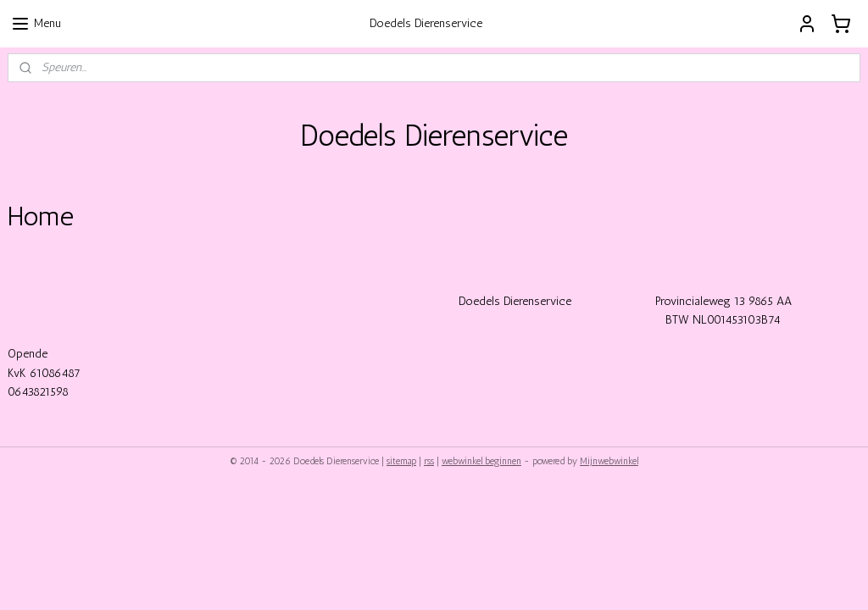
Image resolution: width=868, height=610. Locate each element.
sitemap (401, 461)
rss (429, 461)
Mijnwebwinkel (609, 461)
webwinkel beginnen (481, 461)
